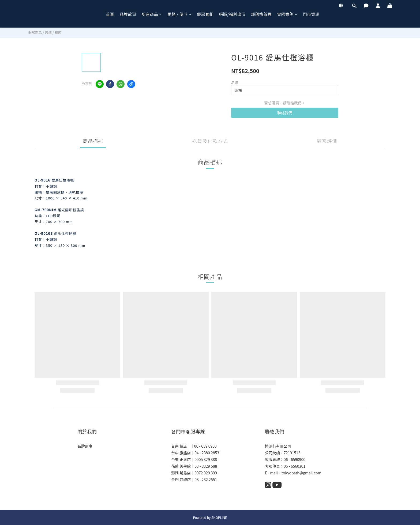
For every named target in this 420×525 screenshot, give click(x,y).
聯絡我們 (285, 113)
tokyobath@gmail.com (301, 473)
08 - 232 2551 (206, 479)
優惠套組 (205, 14)
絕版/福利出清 (232, 14)
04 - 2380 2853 (207, 453)
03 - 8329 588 (206, 466)
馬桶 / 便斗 (180, 14)
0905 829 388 (206, 459)
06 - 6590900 (295, 459)
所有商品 (152, 14)
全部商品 (35, 33)
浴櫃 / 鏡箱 (53, 33)
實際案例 (287, 14)
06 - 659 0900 (205, 446)
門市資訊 (311, 14)
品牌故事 (128, 14)
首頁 (110, 14)
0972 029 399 (206, 473)
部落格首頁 (261, 14)
